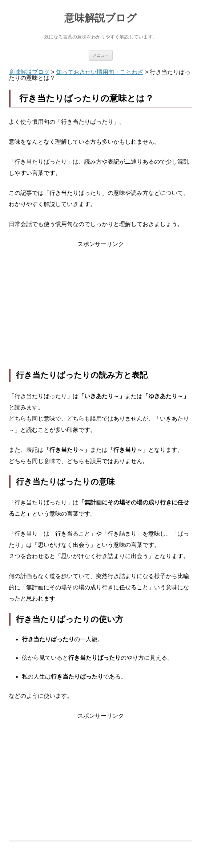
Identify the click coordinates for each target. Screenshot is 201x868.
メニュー (101, 55)
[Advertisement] (100, 309)
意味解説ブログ (100, 18)
